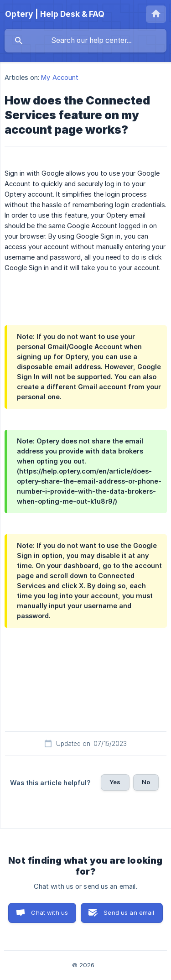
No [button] (146, 782)
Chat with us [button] (49, 912)
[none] (55, 14)
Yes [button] (115, 782)
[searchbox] (85, 41)
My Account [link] (60, 77)
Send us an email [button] (129, 912)
